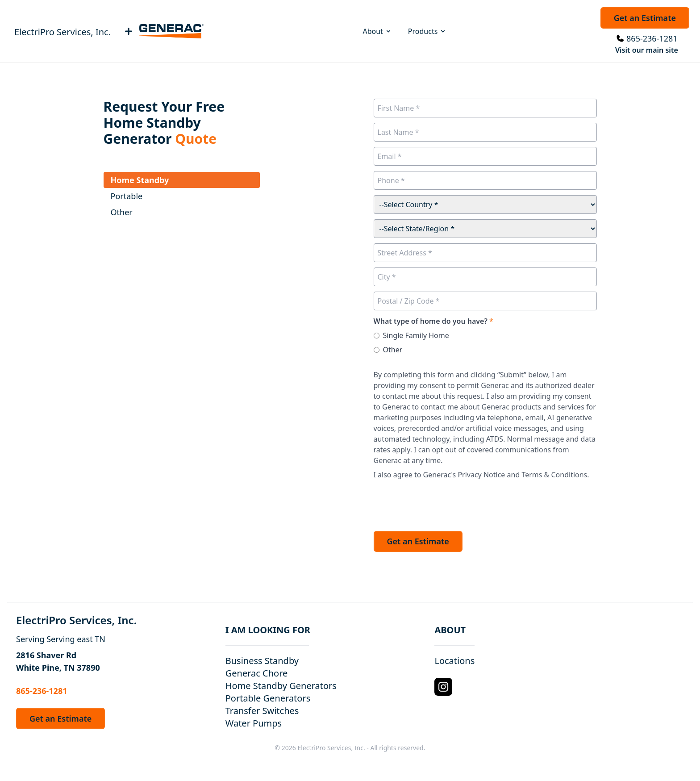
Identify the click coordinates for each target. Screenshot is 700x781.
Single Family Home (416, 335)
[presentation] (442, 503)
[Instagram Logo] (443, 687)
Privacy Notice (481, 475)
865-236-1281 (652, 38)
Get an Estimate (645, 18)
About (377, 31)
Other (393, 350)
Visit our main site (647, 50)
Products (427, 31)
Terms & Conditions (554, 475)
